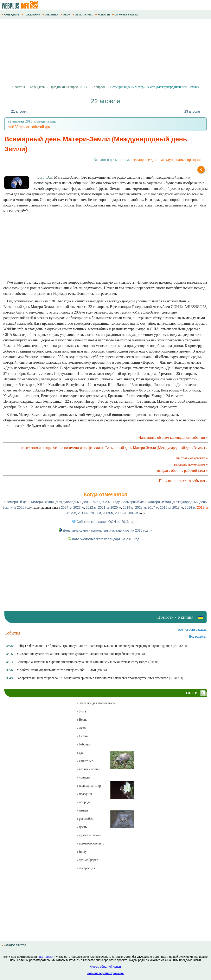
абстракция (86, 868)
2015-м (178, 508)
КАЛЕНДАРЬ (11, 15)
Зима (81, 711)
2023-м (79, 508)
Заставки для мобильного (95, 703)
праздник (84, 794)
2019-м (128, 508)
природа (83, 802)
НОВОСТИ (103, 15)
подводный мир (89, 786)
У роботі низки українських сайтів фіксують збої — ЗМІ (56, 670)
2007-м (133, 513)
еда (80, 753)
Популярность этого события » (183, 481)
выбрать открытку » (192, 458)
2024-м (66, 508)
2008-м (120, 513)
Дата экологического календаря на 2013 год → (106, 539)
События (19, 87)
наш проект (45, 957)
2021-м (103, 508)
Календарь (37, 87)
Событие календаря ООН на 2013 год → (105, 522)
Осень (82, 736)
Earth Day (45, 177)
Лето (81, 728)
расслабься (85, 819)
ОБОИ (66, 15)
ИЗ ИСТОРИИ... (83, 15)
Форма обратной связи (105, 967)
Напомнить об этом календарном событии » (173, 438)
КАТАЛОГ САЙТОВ (14, 945)
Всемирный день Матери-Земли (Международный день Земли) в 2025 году (62, 502)
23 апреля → (194, 111)
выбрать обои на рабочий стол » (182, 471)
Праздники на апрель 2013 (68, 87)
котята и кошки (88, 769)
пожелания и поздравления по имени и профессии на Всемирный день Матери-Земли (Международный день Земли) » (114, 448)
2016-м (165, 508)
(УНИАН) (180, 646)
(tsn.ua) (140, 654)
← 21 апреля (17, 111)
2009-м (108, 513)
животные (85, 761)
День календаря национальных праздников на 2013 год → (105, 530)
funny (81, 852)
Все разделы (198, 636)
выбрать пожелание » (191, 464)
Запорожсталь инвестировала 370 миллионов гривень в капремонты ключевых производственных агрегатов (92, 678)
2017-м (153, 508)
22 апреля (98, 87)
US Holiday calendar (126, 15)
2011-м (83, 513)
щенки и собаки (89, 835)
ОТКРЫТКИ (51, 15)
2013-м (202, 508)
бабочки (83, 744)
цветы (82, 827)
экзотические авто (90, 843)
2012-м (71, 513)
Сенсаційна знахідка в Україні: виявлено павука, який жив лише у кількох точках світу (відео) (83, 662)
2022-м (91, 508)
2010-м (96, 513)
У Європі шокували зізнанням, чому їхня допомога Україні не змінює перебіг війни (75, 654)
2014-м (190, 508)
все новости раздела (192, 629)
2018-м (141, 508)
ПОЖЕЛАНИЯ (31, 15)
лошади (83, 777)
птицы (82, 810)
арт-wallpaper (87, 860)
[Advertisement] (105, 52)
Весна (82, 720)
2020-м (116, 508)
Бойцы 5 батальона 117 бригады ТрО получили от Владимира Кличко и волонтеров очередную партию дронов (94, 646)
